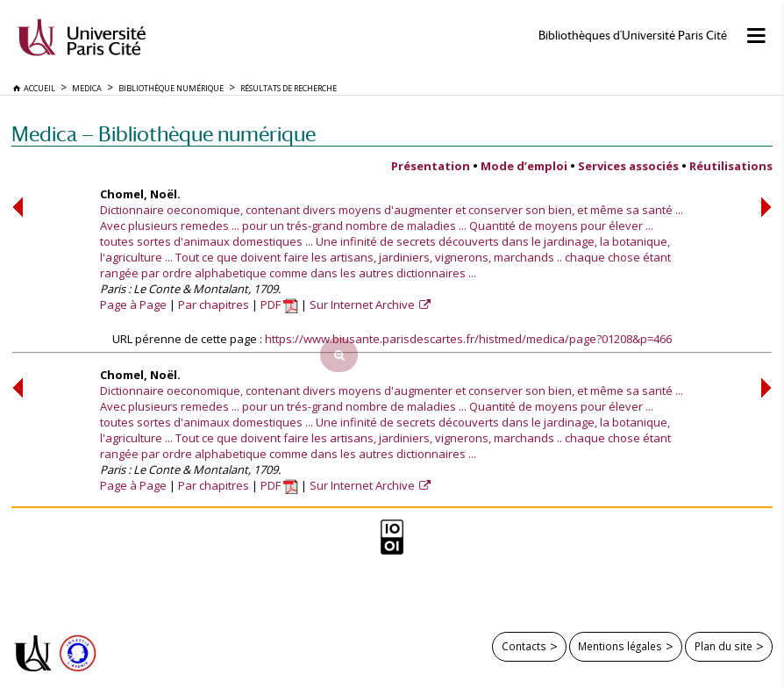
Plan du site (723, 646)
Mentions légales (620, 646)
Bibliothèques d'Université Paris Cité (633, 36)
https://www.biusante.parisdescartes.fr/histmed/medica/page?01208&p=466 (468, 339)
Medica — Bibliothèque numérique (164, 134)
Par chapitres (214, 305)
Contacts (524, 646)
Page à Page (133, 305)
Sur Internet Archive (363, 305)
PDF (279, 305)
